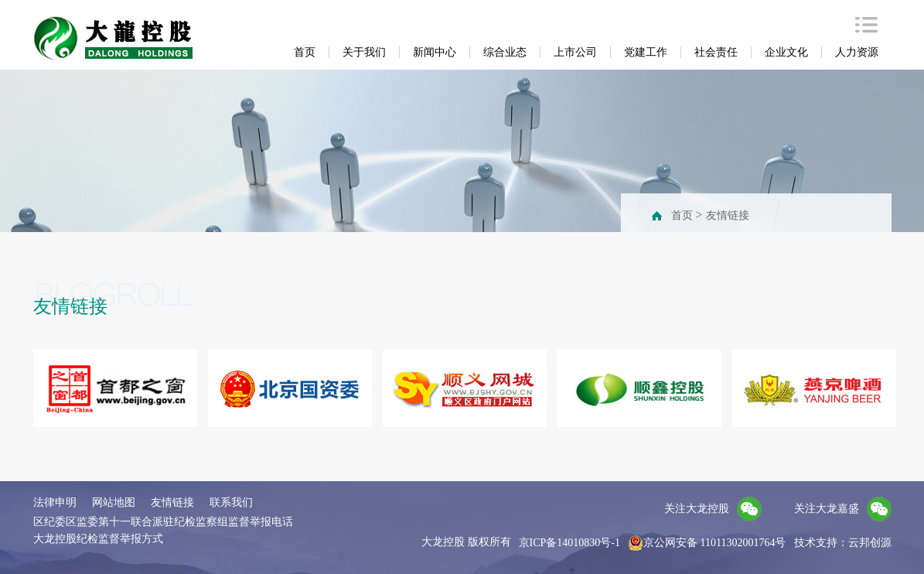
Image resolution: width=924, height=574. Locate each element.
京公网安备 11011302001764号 (707, 543)
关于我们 (364, 52)
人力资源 (857, 52)
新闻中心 (435, 52)
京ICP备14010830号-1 (569, 543)
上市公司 (575, 52)
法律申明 (55, 502)
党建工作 (646, 52)
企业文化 (786, 52)
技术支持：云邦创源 (843, 543)
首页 (305, 52)
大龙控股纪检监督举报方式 (98, 539)
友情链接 (728, 215)
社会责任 (716, 52)
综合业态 (505, 52)
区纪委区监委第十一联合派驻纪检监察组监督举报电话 (163, 522)
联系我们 (231, 502)
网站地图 (114, 502)
